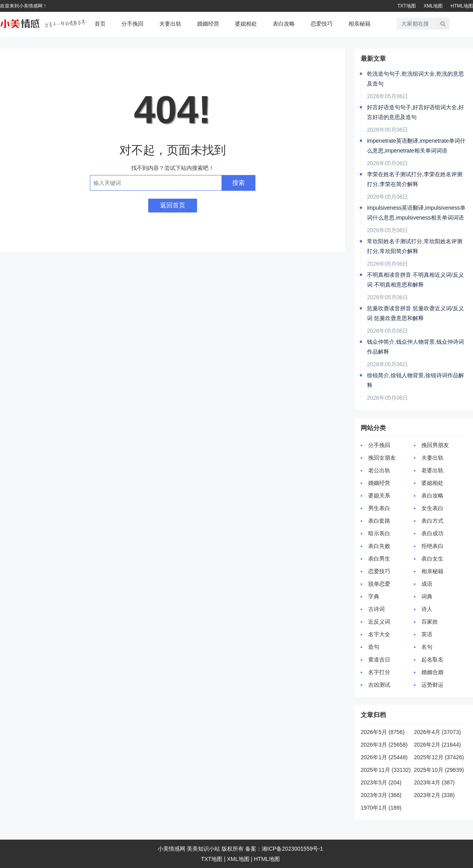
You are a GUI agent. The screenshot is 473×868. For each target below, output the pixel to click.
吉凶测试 (379, 685)
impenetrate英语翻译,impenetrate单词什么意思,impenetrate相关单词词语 (416, 146)
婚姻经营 (208, 24)
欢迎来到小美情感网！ (24, 6)
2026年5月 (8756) (383, 732)
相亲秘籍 (359, 24)
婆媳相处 (246, 24)
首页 (100, 24)
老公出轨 (379, 470)
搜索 (238, 183)
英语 (427, 634)
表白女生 (432, 559)
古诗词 (376, 609)
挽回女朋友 (382, 458)
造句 (374, 647)
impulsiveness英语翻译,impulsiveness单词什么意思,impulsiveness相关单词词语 (416, 213)
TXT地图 (407, 6)
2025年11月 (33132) (386, 770)
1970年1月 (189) (381, 808)
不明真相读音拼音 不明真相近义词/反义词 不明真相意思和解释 (415, 280)
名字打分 (379, 672)
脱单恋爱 (379, 584)
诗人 (427, 609)
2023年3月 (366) (381, 795)
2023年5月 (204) (381, 782)
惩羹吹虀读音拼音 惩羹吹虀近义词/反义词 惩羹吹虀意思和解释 (415, 313)
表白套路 (379, 521)
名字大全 (379, 634)
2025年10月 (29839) (439, 770)
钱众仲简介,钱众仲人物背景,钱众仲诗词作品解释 (415, 347)
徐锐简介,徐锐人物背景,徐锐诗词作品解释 (415, 380)
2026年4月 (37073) (437, 732)
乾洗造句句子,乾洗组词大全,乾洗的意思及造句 (415, 79)
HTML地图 (462, 6)
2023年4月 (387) (434, 782)
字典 (374, 596)
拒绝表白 (432, 546)
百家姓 (430, 622)
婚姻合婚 (432, 672)
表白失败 (379, 546)
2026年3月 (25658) (384, 745)
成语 (427, 584)
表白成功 (432, 533)
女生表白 (432, 508)
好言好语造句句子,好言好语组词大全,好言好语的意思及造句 (415, 112)
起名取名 (432, 659)
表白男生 (379, 559)
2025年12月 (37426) (439, 757)
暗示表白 (379, 533)
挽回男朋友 (435, 445)
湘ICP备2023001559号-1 (292, 849)
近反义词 (379, 622)
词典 (427, 596)
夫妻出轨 (170, 24)
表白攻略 (284, 24)
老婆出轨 (432, 470)
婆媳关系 (379, 495)
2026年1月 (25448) (384, 757)
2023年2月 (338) (434, 795)
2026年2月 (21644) (437, 745)
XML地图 (433, 6)
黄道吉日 (379, 659)
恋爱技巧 (322, 24)
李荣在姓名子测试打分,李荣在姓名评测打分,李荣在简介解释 (415, 179)
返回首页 (173, 205)
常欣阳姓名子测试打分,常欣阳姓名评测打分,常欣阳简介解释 (415, 246)
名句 (427, 647)
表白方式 (432, 521)
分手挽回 (132, 24)
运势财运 (432, 685)
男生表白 (379, 508)
